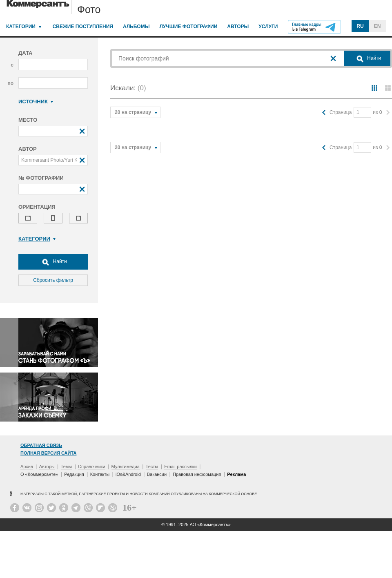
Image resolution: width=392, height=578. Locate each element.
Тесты (152, 466)
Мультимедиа (126, 466)
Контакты (100, 474)
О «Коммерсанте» (39, 474)
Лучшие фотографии (188, 27)
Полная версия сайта (48, 453)
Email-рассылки (180, 466)
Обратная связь (41, 445)
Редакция (74, 474)
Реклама (236, 474)
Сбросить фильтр (53, 280)
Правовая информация (197, 474)
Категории (21, 27)
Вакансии (157, 474)
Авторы (238, 27)
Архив (27, 466)
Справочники (92, 466)
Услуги (268, 27)
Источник (36, 102)
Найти (53, 262)
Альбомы (136, 27)
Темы (67, 466)
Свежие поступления (83, 27)
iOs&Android (128, 474)
